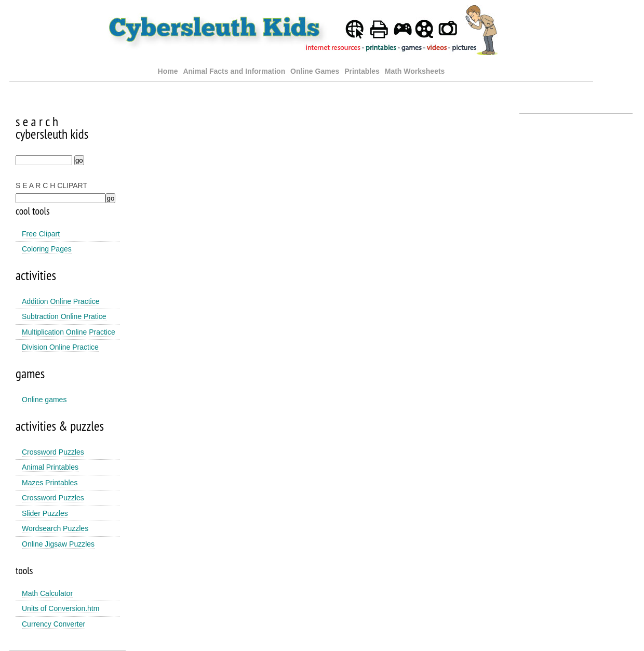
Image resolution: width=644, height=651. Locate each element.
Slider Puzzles (45, 513)
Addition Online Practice (61, 301)
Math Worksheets (415, 71)
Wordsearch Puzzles (55, 528)
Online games (44, 400)
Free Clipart (41, 234)
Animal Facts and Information (234, 71)
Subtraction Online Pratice (64, 316)
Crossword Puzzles (53, 452)
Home (168, 71)
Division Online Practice (60, 347)
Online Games (315, 71)
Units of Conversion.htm (61, 608)
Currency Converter (53, 624)
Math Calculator (47, 593)
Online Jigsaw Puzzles (58, 544)
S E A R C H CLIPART (51, 185)
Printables (363, 71)
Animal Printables (50, 467)
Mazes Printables (50, 483)
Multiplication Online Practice (69, 332)
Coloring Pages (47, 249)
